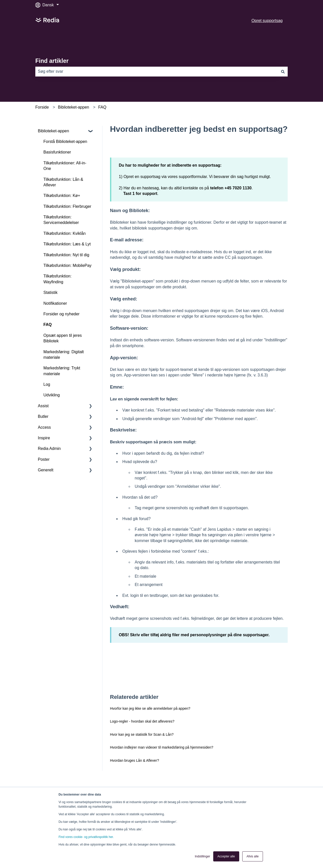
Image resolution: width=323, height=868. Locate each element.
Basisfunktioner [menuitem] (57, 152)
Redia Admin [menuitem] (49, 449)
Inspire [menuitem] (44, 438)
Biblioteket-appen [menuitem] (53, 131)
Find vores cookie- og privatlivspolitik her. (86, 837)
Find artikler (52, 61)
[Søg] (283, 71)
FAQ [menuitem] (48, 325)
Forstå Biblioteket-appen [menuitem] (65, 142)
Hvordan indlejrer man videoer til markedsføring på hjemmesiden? (162, 747)
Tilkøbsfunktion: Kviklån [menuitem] (64, 233)
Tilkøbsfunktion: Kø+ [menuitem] (62, 196)
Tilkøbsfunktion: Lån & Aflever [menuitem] (63, 182)
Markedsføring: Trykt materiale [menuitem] (62, 371)
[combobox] (157, 71)
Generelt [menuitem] (46, 470)
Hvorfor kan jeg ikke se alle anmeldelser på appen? (150, 708)
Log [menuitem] (47, 384)
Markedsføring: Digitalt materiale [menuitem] (64, 355)
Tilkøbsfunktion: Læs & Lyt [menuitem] (67, 244)
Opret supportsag (267, 21)
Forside (42, 107)
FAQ (102, 107)
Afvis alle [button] (253, 856)
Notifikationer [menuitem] (55, 303)
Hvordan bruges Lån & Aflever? (135, 760)
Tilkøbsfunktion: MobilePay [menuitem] (68, 265)
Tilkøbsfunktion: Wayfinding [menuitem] (57, 279)
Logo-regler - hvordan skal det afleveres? (142, 721)
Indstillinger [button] (203, 856)
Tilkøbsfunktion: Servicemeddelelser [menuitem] (61, 220)
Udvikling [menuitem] (52, 395)
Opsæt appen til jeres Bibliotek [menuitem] (63, 338)
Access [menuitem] (44, 427)
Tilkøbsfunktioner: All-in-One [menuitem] (65, 166)
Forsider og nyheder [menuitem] (61, 314)
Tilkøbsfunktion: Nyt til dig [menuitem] (66, 255)
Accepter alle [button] (226, 856)
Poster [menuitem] (44, 459)
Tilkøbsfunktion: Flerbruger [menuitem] (67, 206)
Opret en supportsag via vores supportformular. (166, 177)
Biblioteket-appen (74, 107)
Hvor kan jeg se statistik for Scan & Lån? (142, 734)
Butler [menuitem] (43, 416)
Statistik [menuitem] (50, 292)
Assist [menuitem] (43, 406)
